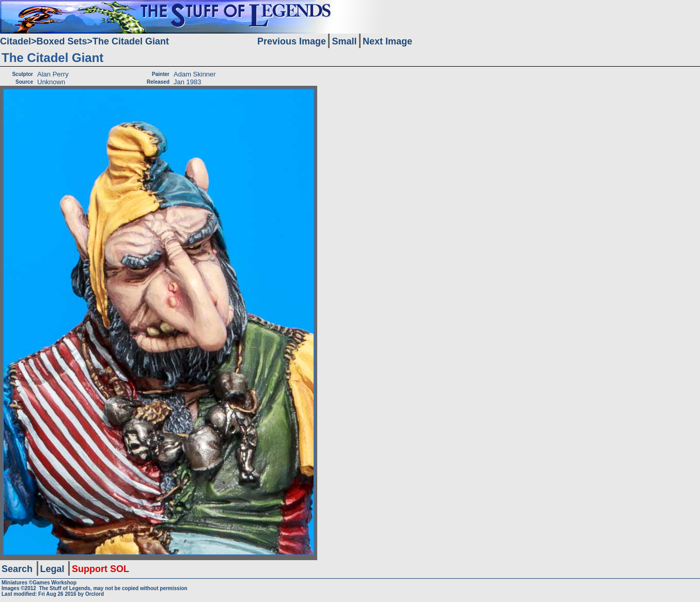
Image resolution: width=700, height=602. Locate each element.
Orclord (95, 594)
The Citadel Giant (131, 41)
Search (17, 569)
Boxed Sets (62, 41)
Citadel (15, 41)
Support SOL (100, 569)
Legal (52, 569)
